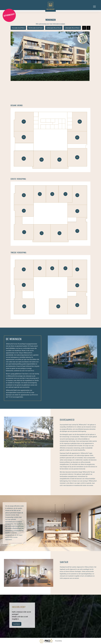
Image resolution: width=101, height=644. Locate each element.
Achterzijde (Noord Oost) (54, 28)
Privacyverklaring (58, 641)
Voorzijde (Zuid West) (18, 28)
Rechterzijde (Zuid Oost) (36, 28)
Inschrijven (17, 624)
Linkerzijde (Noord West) (72, 28)
